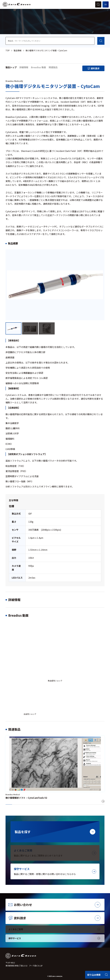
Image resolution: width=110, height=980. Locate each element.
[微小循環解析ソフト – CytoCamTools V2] (55, 770)
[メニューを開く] (106, 4)
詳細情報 (24, 67)
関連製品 (53, 67)
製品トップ (11, 67)
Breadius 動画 (38, 67)
